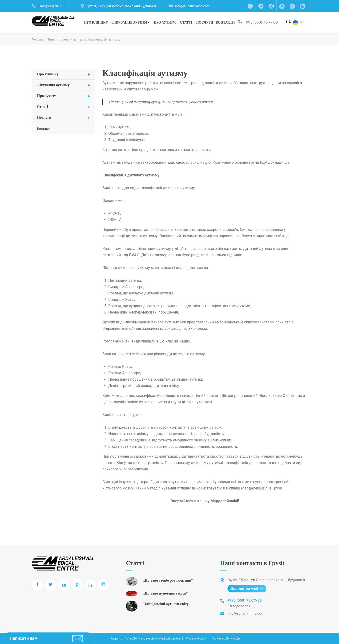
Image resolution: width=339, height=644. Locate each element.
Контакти (225, 22)
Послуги (205, 22)
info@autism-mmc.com (192, 6)
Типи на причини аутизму (66, 39)
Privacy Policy (196, 638)
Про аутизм (165, 22)
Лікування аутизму (131, 22)
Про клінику (96, 22)
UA (295, 22)
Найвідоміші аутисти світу (166, 604)
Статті (186, 22)
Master (236, 638)
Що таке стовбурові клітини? (168, 580)
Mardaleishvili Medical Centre (159, 638)
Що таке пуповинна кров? (166, 593)
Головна (38, 39)
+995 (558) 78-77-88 (53, 6)
